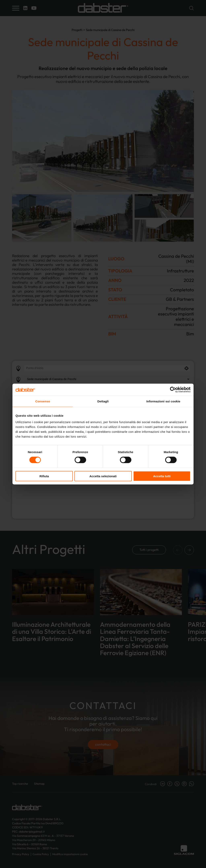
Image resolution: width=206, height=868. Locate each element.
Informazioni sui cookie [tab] (163, 401)
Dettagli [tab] (103, 401)
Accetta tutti (162, 476)
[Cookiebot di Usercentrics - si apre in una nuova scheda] (173, 390)
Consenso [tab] (43, 401)
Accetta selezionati (103, 476)
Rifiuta (44, 476)
